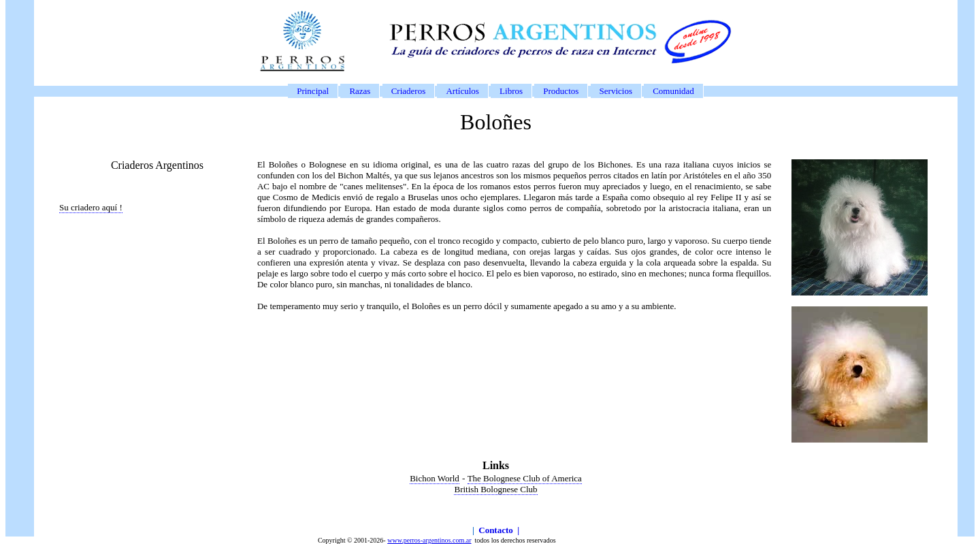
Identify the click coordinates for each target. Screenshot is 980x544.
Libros (511, 91)
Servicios (616, 91)
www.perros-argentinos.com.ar (429, 540)
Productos (561, 91)
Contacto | (499, 530)
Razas (360, 91)
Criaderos (409, 91)
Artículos (462, 91)
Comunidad (673, 91)
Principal (313, 91)
